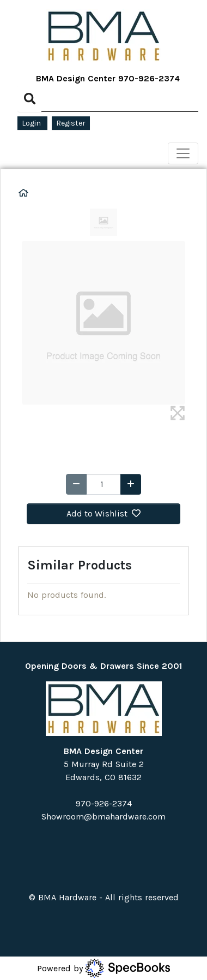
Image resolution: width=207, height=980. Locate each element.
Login (32, 123)
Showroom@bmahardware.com (103, 816)
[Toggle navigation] (183, 153)
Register (71, 123)
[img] (178, 413)
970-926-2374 (149, 78)
